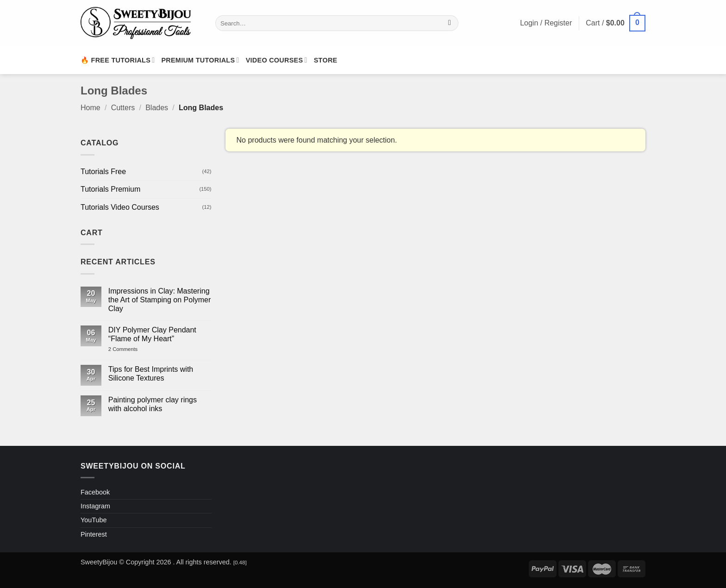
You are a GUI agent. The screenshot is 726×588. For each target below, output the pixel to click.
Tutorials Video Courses (120, 207)
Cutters (123, 108)
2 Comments (132, 349)
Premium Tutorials (200, 60)
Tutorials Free (103, 172)
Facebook (95, 492)
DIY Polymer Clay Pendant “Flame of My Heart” (152, 334)
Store (326, 60)
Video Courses (277, 60)
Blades (157, 108)
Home (91, 108)
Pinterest (94, 534)
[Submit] (450, 23)
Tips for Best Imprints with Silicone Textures (151, 374)
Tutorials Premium (110, 189)
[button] (616, 23)
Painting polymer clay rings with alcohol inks (153, 404)
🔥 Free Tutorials (118, 60)
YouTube (94, 520)
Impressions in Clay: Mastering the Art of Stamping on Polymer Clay (160, 300)
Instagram (95, 506)
